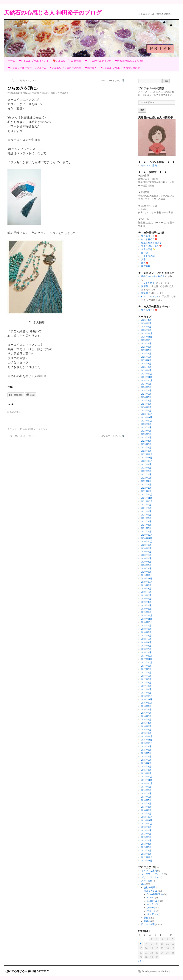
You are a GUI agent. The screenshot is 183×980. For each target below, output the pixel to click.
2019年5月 (146, 599)
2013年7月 (146, 834)
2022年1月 (146, 491)
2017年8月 (146, 669)
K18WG (151, 898)
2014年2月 (146, 810)
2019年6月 (146, 595)
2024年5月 (146, 397)
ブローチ (151, 911)
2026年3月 (146, 323)
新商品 (147, 921)
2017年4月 (146, 683)
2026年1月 (146, 330)
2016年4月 (146, 723)
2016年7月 (146, 713)
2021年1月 (146, 532)
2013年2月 (146, 851)
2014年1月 (146, 814)
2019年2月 (146, 609)
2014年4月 (146, 804)
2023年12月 (147, 414)
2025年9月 (146, 343)
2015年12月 (147, 736)
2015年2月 (146, 770)
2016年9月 (146, 706)
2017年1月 (146, 693)
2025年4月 (146, 360)
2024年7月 (146, 390)
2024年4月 (146, 401)
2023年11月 (147, 417)
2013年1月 (146, 854)
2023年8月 (146, 427)
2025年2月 (146, 367)
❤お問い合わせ (132, 68)
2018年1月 (146, 652)
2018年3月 (146, 646)
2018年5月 (146, 639)
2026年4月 (146, 320)
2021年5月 (146, 518)
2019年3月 (146, 605)
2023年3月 (146, 444)
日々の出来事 (27, 429)
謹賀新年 (146, 266)
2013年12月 (147, 817)
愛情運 (145, 286)
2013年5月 (146, 840)
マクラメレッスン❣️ (152, 246)
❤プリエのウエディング (98, 61)
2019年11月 (147, 579)
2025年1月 (146, 370)
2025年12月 (147, 333)
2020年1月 (146, 572)
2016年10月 (147, 703)
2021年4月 (146, 521)
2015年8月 (146, 750)
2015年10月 (147, 743)
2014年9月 (146, 787)
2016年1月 (146, 733)
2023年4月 (146, 441)
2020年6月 (146, 555)
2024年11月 (147, 377)
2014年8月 (146, 790)
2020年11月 (147, 538)
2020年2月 (146, 568)
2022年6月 (146, 474)
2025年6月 (146, 354)
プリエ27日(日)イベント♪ (22, 81)
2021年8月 (146, 508)
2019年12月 (147, 575)
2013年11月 (147, 820)
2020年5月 (146, 558)
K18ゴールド (153, 901)
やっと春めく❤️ (149, 239)
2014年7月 (146, 793)
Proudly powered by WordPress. (156, 971)
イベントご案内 (149, 165)
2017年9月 (146, 666)
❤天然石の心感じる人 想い (130, 61)
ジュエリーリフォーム (152, 874)
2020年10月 (147, 542)
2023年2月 (146, 448)
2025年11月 (147, 337)
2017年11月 (147, 659)
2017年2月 (146, 689)
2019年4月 (146, 602)
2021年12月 (147, 495)
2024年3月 (146, 404)
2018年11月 (147, 619)
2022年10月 (147, 461)
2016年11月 (147, 699)
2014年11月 (147, 780)
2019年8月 (146, 589)
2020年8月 (146, 548)
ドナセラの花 (148, 256)
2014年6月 (146, 797)
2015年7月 (146, 753)
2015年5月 (146, 760)
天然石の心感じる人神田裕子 (54, 93)
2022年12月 (147, 454)
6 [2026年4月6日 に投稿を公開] (141, 944)
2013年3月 (146, 847)
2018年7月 (146, 632)
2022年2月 (146, 488)
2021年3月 (146, 525)
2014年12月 (147, 777)
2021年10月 (147, 501)
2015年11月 (147, 740)
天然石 (147, 918)
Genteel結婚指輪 (155, 894)
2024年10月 (147, 380)
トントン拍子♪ (148, 283)
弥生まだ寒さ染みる (151, 243)
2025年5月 (146, 357)
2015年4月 (146, 763)
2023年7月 (146, 431)
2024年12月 (147, 374)
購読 (142, 110)
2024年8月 (146, 387)
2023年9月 (146, 424)
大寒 (143, 260)
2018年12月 (147, 615)
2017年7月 (146, 673)
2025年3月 (146, 364)
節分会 (145, 253)
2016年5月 (146, 720)
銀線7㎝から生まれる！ (153, 276)
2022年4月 (146, 481)
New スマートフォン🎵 (114, 81)
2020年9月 (146, 545)
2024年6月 (146, 394)
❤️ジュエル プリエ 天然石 (67, 61)
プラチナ (151, 908)
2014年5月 (146, 800)
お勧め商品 (150, 887)
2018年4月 (146, 642)
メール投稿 (147, 881)
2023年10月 (147, 421)
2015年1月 (146, 773)
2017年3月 (146, 686)
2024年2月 (146, 407)
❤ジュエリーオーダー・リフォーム (27, 68)
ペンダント (153, 914)
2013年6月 (146, 837)
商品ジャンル (151, 891)
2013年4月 (146, 844)
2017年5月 (146, 679)
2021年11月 (147, 498)
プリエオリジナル (150, 877)
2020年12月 (147, 535)
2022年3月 (146, 484)
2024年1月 (146, 411)
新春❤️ (145, 263)
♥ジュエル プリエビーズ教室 (66, 68)
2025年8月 (146, 347)
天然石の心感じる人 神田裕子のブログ (53, 13)
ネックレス (153, 904)
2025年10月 (147, 340)
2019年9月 (146, 585)
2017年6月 (146, 676)
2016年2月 (146, 730)
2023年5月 (146, 437)
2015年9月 (146, 746)
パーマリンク (41, 429)
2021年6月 (146, 515)
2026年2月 (146, 327)
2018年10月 (147, 622)
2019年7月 (146, 592)
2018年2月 (146, 649)
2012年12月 (147, 857)
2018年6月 (146, 636)
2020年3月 (146, 565)
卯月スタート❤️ (149, 236)
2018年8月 (146, 629)
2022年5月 (146, 478)
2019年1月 (146, 612)
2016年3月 (146, 726)
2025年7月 (146, 350)
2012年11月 (147, 861)
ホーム (11, 61)
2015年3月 (146, 767)
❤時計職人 (91, 68)
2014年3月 (146, 807)
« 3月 (141, 961)
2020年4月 (146, 562)
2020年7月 (146, 552)
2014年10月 (147, 783)
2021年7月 (146, 511)
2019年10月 (147, 582)
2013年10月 (147, 824)
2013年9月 (146, 827)
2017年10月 (147, 662)
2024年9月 (146, 384)
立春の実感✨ (148, 249)
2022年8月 (146, 468)
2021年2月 (146, 528)
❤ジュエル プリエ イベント (34, 61)
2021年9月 (146, 505)
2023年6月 (146, 434)
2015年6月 (146, 757)
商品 (143, 884)
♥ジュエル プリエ (110, 68)
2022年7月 (146, 471)
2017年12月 (147, 656)
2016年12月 (147, 696)
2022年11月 (147, 458)
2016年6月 (146, 716)
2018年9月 (146, 626)
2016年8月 (146, 709)
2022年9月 (146, 464)
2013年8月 (146, 830)
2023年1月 (146, 451)
